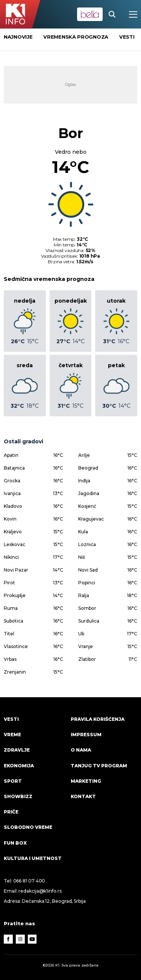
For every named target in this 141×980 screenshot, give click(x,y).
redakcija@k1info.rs (40, 891)
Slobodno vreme (28, 827)
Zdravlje (17, 750)
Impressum (86, 735)
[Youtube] (32, 939)
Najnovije (18, 37)
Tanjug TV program (99, 766)
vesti (127, 37)
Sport (13, 781)
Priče (11, 812)
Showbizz (18, 796)
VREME (12, 735)
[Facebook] (8, 939)
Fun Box (15, 843)
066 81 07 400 (29, 881)
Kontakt (83, 796)
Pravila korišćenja (98, 719)
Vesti (11, 719)
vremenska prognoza (76, 37)
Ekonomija (19, 766)
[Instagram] (20, 939)
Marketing (86, 781)
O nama (81, 750)
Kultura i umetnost (33, 858)
